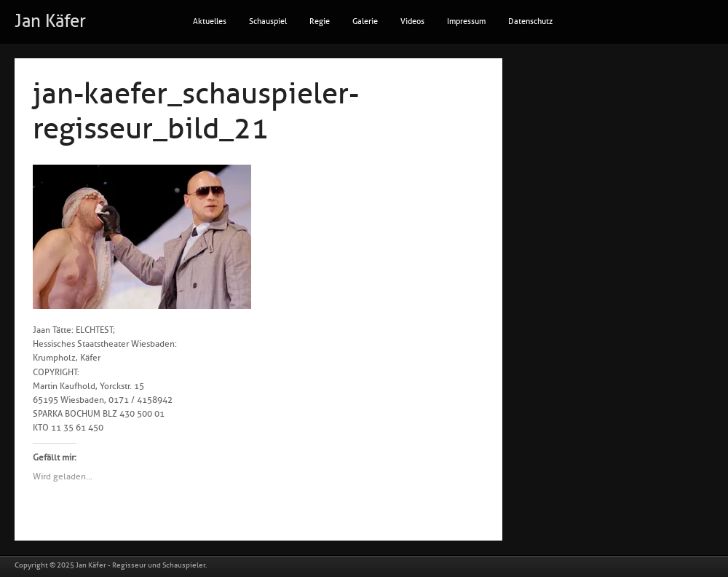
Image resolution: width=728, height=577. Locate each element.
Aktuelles (210, 21)
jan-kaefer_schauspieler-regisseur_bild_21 (196, 111)
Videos (412, 21)
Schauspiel (268, 21)
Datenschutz (530, 21)
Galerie (365, 21)
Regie (320, 21)
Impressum (466, 21)
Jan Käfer (50, 21)
